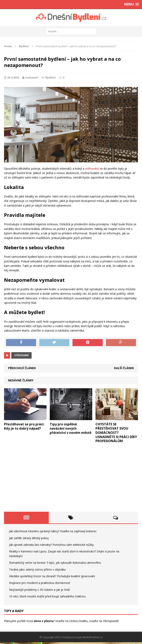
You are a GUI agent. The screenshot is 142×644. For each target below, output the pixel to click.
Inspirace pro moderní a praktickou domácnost (40, 583)
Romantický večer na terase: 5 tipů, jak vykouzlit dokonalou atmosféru (55, 563)
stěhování (92, 169)
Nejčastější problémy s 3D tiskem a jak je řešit (39, 590)
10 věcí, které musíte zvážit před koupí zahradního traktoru (47, 596)
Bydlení (51, 77)
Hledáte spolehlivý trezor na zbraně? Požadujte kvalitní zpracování (52, 576)
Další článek (124, 368)
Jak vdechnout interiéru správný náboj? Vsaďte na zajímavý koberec (53, 531)
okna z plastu (44, 621)
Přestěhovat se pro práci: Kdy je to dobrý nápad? (24, 426)
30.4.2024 (13, 77)
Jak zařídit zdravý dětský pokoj (29, 538)
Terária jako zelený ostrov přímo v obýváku (37, 569)
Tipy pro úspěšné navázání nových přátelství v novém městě (70, 428)
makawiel (32, 77)
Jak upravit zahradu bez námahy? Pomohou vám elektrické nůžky (51, 545)
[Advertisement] (71, 479)
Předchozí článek (22, 368)
